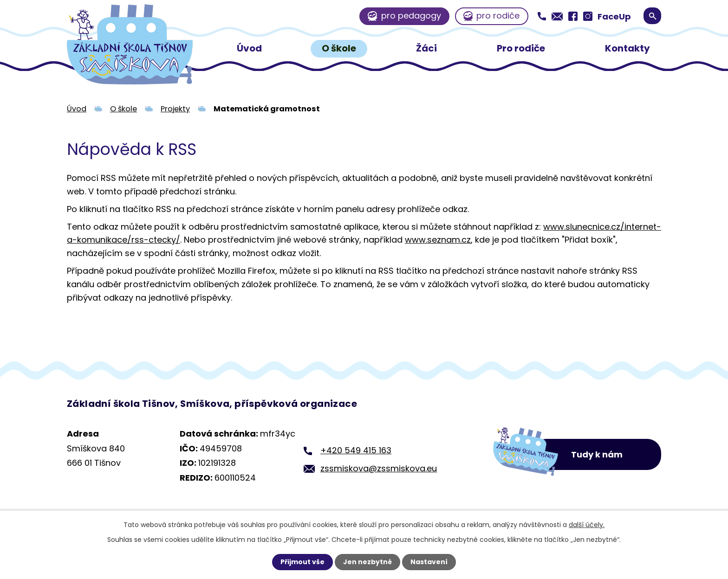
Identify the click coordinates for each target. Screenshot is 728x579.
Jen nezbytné (367, 562)
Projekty (175, 109)
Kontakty (627, 48)
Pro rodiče (521, 48)
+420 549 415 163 (356, 450)
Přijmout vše (302, 562)
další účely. (587, 525)
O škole (339, 48)
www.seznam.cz (438, 240)
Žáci (426, 48)
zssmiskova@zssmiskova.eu (379, 468)
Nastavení (429, 562)
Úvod (249, 48)
